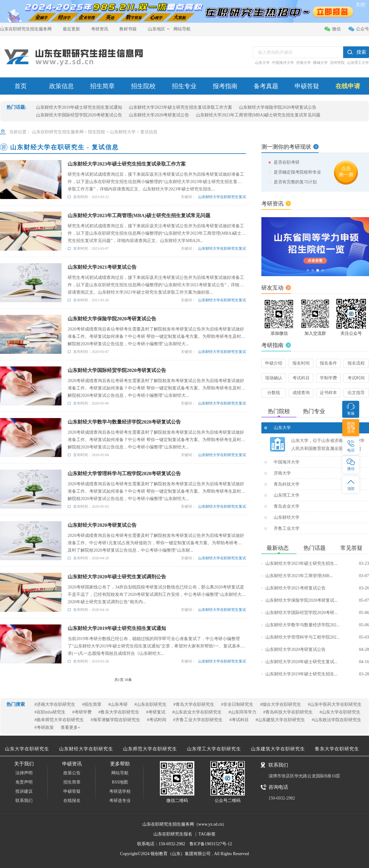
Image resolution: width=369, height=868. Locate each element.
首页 (21, 86)
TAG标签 (207, 834)
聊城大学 (320, 63)
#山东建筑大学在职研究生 (280, 720)
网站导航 (182, 29)
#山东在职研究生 (151, 704)
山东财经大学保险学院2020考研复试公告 (278, 107)
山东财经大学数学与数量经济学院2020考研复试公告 (124, 422)
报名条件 (328, 363)
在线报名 (72, 801)
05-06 (364, 613)
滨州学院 (337, 63)
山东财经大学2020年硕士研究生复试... (317, 662)
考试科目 (301, 378)
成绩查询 (301, 393)
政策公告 (72, 773)
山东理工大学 (358, 63)
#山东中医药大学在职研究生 (335, 704)
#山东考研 (118, 704)
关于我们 (24, 764)
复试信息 (149, 132)
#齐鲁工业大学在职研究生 (198, 720)
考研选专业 (120, 801)
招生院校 (143, 86)
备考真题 (266, 86)
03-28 (364, 674)
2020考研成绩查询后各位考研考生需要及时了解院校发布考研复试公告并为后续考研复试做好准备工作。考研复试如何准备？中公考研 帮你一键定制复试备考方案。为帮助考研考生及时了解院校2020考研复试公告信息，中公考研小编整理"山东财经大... (157, 336)
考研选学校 (120, 791)
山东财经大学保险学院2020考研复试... (317, 600)
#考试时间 (157, 720)
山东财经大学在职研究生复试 (222, 197)
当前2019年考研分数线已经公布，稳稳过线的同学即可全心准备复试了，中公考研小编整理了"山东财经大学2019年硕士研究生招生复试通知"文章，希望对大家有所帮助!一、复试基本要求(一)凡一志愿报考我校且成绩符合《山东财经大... (156, 646)
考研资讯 (100, 29)
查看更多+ (70, 727)
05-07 (364, 600)
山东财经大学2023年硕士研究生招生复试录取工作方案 (181, 107)
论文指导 (356, 393)
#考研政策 (44, 727)
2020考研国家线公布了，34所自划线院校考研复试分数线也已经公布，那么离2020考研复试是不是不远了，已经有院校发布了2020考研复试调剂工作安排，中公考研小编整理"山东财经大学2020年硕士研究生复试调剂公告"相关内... (157, 594)
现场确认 (274, 378)
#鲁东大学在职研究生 (119, 712)
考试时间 (356, 378)
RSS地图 (120, 782)
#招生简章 (92, 704)
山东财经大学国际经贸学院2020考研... (317, 613)
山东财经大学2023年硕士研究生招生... (317, 564)
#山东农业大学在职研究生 (197, 712)
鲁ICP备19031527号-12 (211, 844)
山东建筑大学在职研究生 (278, 749)
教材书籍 (128, 29)
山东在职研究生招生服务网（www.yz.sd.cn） (185, 824)
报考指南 (225, 86)
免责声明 (24, 782)
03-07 (364, 576)
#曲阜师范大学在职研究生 (59, 720)
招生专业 (184, 86)
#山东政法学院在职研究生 (337, 720)
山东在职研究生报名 (173, 834)
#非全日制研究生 (237, 704)
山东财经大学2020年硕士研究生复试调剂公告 (117, 577)
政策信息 (61, 86)
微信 (336, 29)
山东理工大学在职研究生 (214, 749)
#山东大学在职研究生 (340, 712)
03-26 (364, 588)
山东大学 (262, 63)
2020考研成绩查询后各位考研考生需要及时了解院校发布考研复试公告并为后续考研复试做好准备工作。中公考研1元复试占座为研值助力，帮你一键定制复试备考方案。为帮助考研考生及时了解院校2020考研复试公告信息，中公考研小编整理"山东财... (156, 543)
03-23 (364, 563)
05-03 (364, 637)
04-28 (364, 649)
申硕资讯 (72, 764)
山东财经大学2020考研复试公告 (159, 115)
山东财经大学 (123, 132)
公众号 (363, 29)
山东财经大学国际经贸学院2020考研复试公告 (79, 115)
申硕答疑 (307, 86)
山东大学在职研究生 (27, 749)
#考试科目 (239, 720)
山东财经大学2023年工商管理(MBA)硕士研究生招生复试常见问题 (258, 115)
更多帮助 (120, 764)
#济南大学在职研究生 (55, 704)
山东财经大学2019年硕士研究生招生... (317, 674)
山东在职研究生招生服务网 (26, 29)
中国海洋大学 (283, 63)
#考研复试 (156, 712)
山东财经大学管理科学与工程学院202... (317, 637)
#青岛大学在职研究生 (194, 704)
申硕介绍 (274, 363)
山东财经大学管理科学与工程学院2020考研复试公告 (124, 473)
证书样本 (328, 393)
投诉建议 (24, 791)
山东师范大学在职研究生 (150, 749)
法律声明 (24, 773)
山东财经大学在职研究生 (86, 749)
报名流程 (356, 363)
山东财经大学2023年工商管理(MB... (317, 576)
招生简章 (102, 86)
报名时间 (301, 363)
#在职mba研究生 (50, 712)
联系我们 (24, 801)
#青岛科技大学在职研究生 (288, 712)
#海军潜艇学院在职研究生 (115, 720)
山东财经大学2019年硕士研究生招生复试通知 (79, 107)
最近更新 (71, 29)
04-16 (364, 662)
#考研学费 (82, 712)
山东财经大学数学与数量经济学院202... (317, 625)
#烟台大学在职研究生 (281, 704)
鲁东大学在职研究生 (337, 749)
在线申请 (348, 86)
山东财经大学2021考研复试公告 (102, 267)
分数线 (274, 393)
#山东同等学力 (242, 712)
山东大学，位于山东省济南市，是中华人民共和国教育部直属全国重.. (328, 445)
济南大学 (304, 63)
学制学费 (328, 378)
